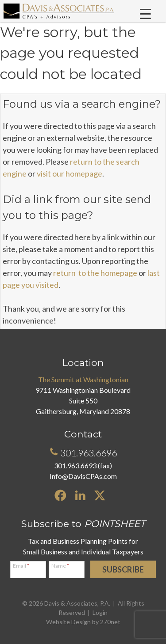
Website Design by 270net (83, 622)
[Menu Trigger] (145, 14)
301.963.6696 (83, 453)
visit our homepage (69, 173)
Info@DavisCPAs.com (83, 476)
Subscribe (123, 569)
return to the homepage (95, 273)
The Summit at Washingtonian (83, 379)
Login (100, 612)
